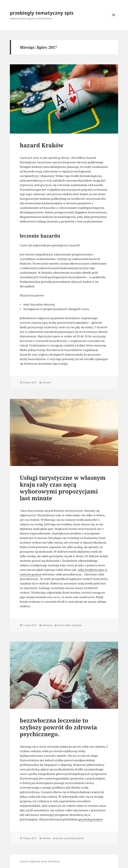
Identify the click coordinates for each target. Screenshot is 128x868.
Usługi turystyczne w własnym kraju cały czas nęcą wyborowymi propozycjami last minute (63, 488)
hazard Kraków (42, 145)
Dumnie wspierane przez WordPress (40, 861)
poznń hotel (64, 625)
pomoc (60, 838)
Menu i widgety (114, 19)
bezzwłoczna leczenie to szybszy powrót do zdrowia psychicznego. (58, 727)
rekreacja (47, 625)
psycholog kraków (91, 819)
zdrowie (46, 382)
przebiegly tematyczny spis (42, 13)
